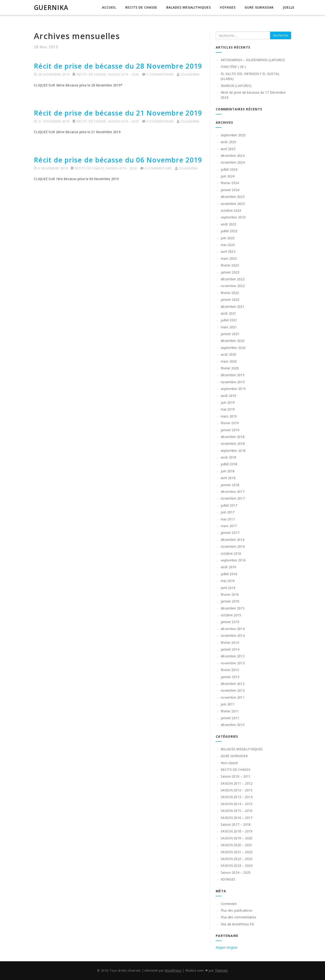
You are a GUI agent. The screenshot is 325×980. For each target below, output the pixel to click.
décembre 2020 (233, 341)
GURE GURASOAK (259, 7)
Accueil (109, 7)
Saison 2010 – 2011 (236, 776)
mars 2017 (229, 526)
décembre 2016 (233, 540)
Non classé (229, 763)
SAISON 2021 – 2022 (237, 852)
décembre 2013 (233, 656)
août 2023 (229, 224)
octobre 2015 (231, 615)
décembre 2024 (233, 156)
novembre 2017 (233, 498)
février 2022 (230, 293)
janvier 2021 (230, 334)
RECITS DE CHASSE (141, 7)
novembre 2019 (233, 382)
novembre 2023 (233, 204)
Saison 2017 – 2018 (236, 824)
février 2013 (230, 670)
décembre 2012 (233, 684)
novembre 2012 (233, 690)
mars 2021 (229, 327)
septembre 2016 (233, 560)
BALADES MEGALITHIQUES (189, 7)
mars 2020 (229, 361)
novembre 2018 (233, 444)
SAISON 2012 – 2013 (237, 790)
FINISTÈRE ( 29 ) (233, 67)
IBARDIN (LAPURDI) (236, 86)
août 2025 (229, 142)
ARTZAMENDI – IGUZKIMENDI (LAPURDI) (253, 60)
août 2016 (229, 567)
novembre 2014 (233, 636)
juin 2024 (228, 176)
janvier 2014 (230, 649)
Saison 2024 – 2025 (236, 872)
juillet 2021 (229, 320)
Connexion (229, 904)
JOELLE (289, 7)
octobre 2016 (231, 553)
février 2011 (230, 711)
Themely (221, 970)
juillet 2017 (229, 505)
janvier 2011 (230, 718)
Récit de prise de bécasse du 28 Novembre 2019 (118, 66)
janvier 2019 (230, 430)
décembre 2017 (233, 492)
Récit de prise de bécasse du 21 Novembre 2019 (118, 113)
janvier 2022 (230, 300)
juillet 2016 (229, 574)
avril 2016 (228, 588)
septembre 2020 (233, 348)
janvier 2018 (230, 485)
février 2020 (230, 368)
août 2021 (229, 313)
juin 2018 (228, 471)
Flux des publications (237, 910)
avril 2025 (228, 149)
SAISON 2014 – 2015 (237, 804)
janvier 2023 (230, 272)
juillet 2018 (229, 464)
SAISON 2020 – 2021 (237, 845)
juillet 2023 (229, 231)
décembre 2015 (233, 608)
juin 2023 (228, 238)
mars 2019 (229, 416)
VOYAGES (228, 7)
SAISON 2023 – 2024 (237, 865)
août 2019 (229, 396)
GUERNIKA (51, 7)
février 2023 (230, 265)
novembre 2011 (233, 697)
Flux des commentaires (238, 917)
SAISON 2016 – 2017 (237, 818)
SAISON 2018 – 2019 (237, 831)
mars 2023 (229, 258)
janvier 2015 (230, 622)
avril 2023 (228, 251)
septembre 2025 (233, 135)
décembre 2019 (233, 375)
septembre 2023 (233, 217)
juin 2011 (228, 704)
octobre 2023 (231, 210)
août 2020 (229, 354)
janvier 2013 (230, 677)
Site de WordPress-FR (237, 924)
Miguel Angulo (227, 947)
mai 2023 (228, 245)
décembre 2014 (233, 629)
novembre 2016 (233, 546)
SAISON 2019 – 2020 (237, 838)
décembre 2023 (233, 197)
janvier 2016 (230, 601)
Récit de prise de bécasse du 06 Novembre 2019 (118, 160)
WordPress (173, 970)
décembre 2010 (233, 725)
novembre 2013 (233, 663)
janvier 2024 (230, 190)
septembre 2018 (233, 451)
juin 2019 (228, 402)
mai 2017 (228, 519)
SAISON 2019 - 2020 (123, 74)
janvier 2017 (230, 533)
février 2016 (230, 594)
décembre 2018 (233, 437)
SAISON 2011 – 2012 (237, 783)
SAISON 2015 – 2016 (237, 811)
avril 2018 (228, 478)
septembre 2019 (233, 389)
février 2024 (230, 183)
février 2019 (230, 423)
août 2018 (229, 457)
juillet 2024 (229, 169)
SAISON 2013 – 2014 (237, 797)
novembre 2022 (233, 286)
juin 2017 (228, 512)
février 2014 (230, 643)
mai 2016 (228, 581)
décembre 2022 (233, 279)
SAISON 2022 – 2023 (237, 859)
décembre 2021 (233, 307)
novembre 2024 (233, 162)
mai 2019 (228, 409)
